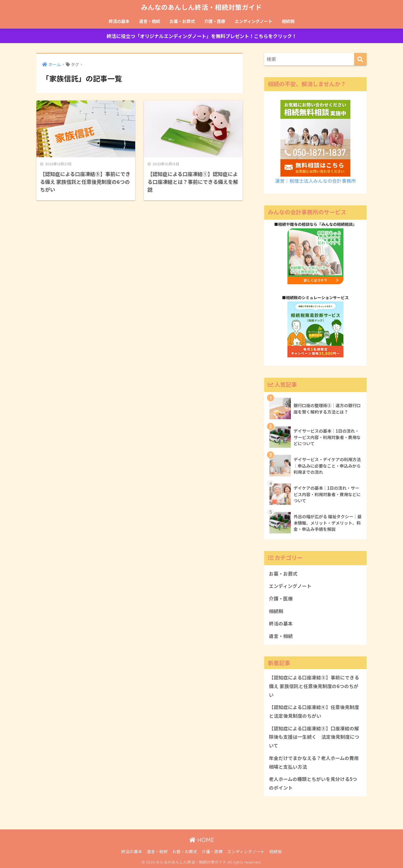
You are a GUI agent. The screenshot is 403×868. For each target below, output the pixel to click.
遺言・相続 (150, 21)
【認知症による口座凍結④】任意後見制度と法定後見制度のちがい (314, 711)
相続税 (288, 21)
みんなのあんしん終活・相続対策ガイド (201, 7)
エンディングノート (254, 21)
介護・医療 (215, 21)
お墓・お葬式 (182, 21)
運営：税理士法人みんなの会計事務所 (316, 181)
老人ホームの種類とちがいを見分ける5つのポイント (313, 783)
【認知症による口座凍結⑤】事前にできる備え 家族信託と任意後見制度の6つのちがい (314, 686)
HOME (202, 840)
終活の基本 (119, 21)
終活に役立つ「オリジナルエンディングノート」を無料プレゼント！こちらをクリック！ (202, 36)
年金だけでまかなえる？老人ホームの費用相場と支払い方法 (314, 762)
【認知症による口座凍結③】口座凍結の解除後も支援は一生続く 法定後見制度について (314, 737)
